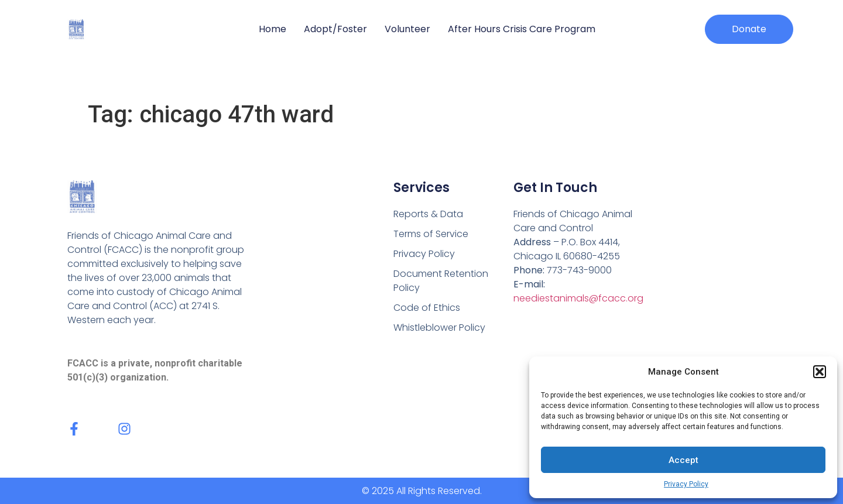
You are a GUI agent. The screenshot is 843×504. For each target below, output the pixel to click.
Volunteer (407, 29)
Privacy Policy (686, 484)
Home (273, 29)
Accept (683, 460)
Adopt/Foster (335, 29)
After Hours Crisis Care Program (522, 29)
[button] (820, 372)
